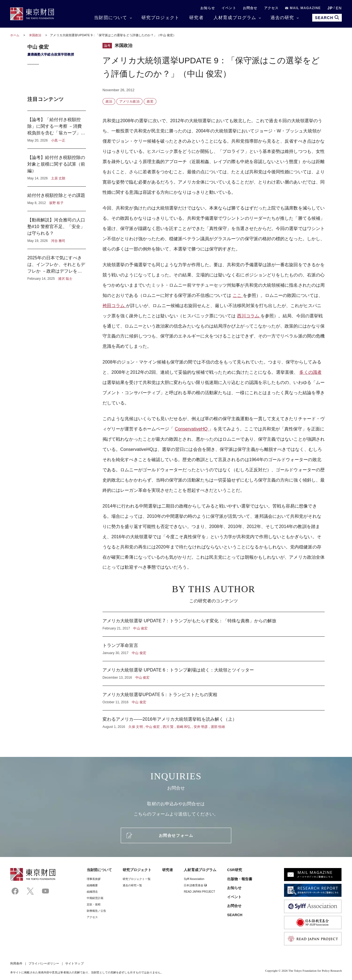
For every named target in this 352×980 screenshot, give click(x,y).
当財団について (111, 18)
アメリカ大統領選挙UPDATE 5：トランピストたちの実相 (214, 698)
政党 (150, 101)
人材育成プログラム (235, 18)
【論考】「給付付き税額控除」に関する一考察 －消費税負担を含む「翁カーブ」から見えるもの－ (57, 130)
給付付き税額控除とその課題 (57, 199)
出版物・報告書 (240, 879)
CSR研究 (235, 870)
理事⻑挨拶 (94, 879)
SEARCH (235, 915)
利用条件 (16, 963)
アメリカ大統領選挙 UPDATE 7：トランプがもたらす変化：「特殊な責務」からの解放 (214, 624)
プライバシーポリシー (44, 963)
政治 (109, 101)
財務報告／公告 (97, 911)
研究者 (196, 18)
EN (339, 8)
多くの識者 (310, 372)
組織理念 (92, 892)
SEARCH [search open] (327, 18)
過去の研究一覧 (132, 885)
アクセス (271, 8)
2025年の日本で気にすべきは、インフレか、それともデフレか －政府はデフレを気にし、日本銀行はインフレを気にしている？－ (57, 265)
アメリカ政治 (129, 101)
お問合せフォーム (176, 835)
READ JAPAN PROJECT (199, 892)
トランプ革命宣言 (214, 649)
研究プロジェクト (161, 18)
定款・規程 (94, 904)
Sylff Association (194, 879)
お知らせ (208, 8)
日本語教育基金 (195, 885)
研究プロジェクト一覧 (137, 879)
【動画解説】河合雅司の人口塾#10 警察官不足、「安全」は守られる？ (57, 230)
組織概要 (92, 885)
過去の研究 (282, 18)
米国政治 (36, 35)
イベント (229, 8)
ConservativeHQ (192, 429)
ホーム (15, 35)
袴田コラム (114, 306)
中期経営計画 (95, 898)
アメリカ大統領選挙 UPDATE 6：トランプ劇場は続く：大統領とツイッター (214, 673)
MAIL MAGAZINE (303, 8)
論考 (107, 46)
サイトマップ (74, 963)
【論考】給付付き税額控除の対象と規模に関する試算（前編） (57, 168)
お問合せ (250, 8)
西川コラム (249, 316)
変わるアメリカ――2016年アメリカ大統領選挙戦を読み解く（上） (214, 720)
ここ (238, 295)
